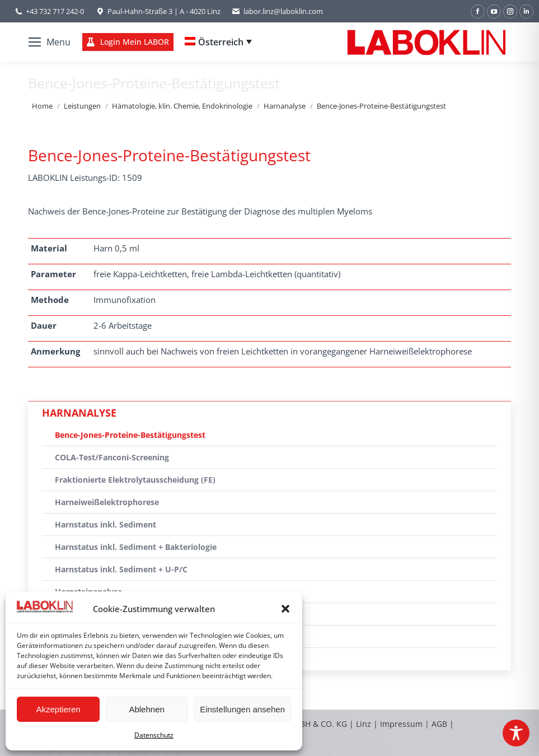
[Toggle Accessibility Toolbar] (516, 733)
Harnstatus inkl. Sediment (106, 524)
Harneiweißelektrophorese (107, 502)
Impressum (401, 724)
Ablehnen (146, 709)
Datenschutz (154, 735)
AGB (440, 724)
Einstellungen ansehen (242, 709)
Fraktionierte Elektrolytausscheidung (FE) (135, 480)
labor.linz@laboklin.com (277, 11)
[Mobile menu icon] (50, 42)
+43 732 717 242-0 (55, 11)
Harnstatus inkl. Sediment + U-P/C (121, 569)
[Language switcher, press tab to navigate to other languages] (218, 42)
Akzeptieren (58, 709)
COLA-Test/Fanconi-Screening (112, 457)
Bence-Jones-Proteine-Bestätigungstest (130, 435)
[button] (285, 609)
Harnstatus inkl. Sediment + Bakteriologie (136, 547)
